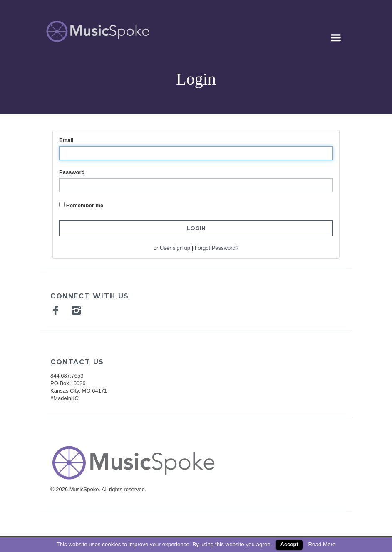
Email (66, 140)
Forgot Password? (217, 248)
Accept (289, 544)
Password (72, 172)
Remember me (85, 205)
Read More (322, 544)
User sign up (175, 248)
